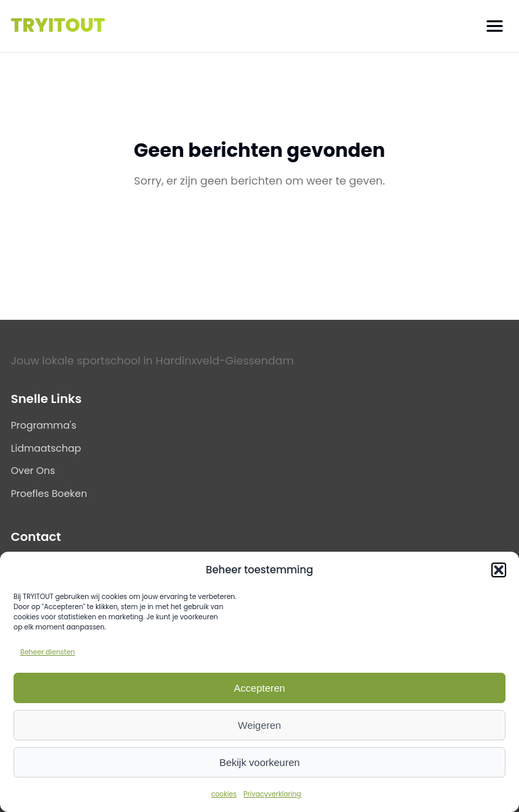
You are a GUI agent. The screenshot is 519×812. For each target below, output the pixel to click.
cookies (224, 794)
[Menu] (495, 26)
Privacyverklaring (272, 794)
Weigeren (259, 725)
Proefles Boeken (49, 494)
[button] (499, 570)
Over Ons (33, 471)
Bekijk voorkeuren (259, 762)
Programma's (44, 425)
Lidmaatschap (46, 448)
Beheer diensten (48, 652)
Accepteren (259, 688)
